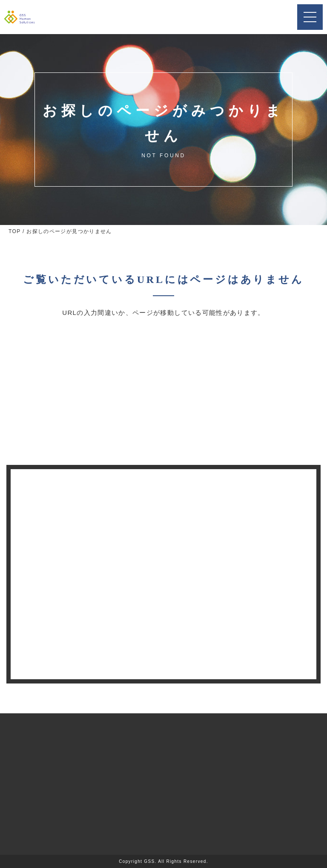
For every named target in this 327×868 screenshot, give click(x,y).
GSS (149, 861)
